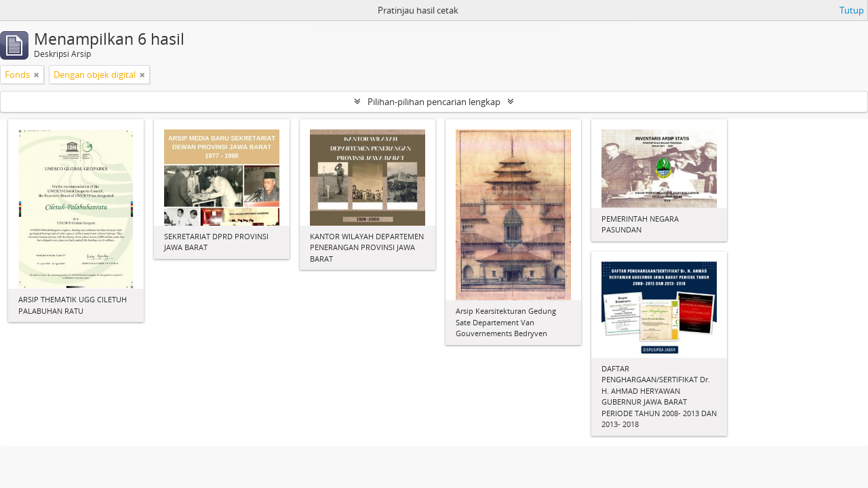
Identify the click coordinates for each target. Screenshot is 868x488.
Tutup (852, 10)
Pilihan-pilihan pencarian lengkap (434, 102)
